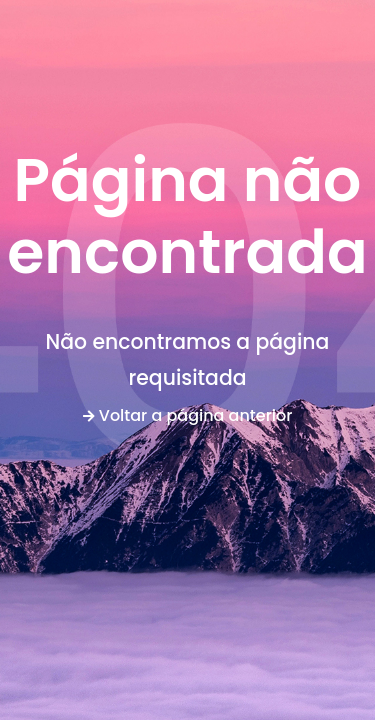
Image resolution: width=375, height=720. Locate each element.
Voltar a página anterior (188, 415)
